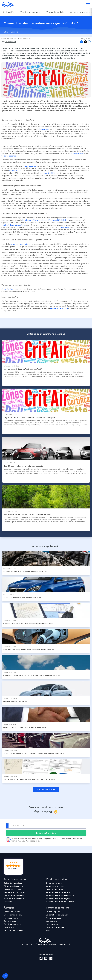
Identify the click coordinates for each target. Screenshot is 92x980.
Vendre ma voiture (55, 886)
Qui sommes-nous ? (13, 915)
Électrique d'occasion (14, 899)
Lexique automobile (55, 927)
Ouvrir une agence (12, 924)
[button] (5, 976)
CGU (13, 927)
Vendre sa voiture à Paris (58, 892)
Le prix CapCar (53, 912)
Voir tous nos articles (46, 789)
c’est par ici (35, 841)
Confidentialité (63, 944)
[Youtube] (45, 958)
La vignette (44, 129)
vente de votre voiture (20, 244)
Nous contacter (11, 918)
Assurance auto (53, 918)
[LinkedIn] (50, 958)
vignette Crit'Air (50, 173)
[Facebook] (41, 958)
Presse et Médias (12, 912)
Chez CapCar (7, 289)
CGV (6, 927)
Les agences (52, 924)
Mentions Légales (47, 944)
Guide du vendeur (54, 883)
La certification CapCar (57, 915)
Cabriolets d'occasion (14, 895)
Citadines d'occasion (14, 886)
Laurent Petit (11, 42)
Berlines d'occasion (13, 889)
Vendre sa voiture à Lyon (58, 899)
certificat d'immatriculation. (13, 225)
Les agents (51, 921)
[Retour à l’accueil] (8, 4)
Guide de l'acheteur (13, 883)
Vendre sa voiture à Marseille (60, 895)
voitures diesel (77, 153)
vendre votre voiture (59, 308)
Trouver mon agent (55, 889)
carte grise (64, 227)
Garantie (8, 902)
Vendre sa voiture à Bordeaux (60, 902)
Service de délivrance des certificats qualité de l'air (44, 220)
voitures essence (9, 156)
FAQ (48, 930)
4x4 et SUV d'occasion (14, 892)
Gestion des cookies (13, 930)
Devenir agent (11, 921)
